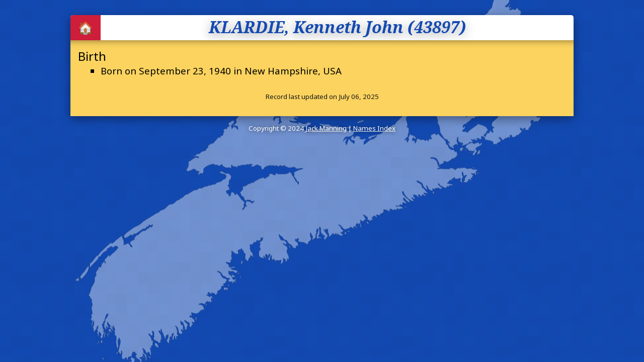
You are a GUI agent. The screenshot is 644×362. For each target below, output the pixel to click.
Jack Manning (326, 128)
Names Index (374, 128)
